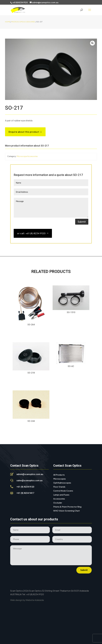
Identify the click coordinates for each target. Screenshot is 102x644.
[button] (92, 43)
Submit (82, 222)
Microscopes (59, 479)
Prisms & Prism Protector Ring (67, 507)
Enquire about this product (24, 132)
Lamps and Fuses (61, 495)
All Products (59, 475)
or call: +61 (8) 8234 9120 (31, 233)
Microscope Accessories (23, 22)
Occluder (58, 503)
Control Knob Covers (63, 491)
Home (8, 22)
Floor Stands (59, 487)
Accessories (59, 499)
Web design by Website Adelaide (27, 600)
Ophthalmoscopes (62, 483)
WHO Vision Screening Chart (67, 511)
